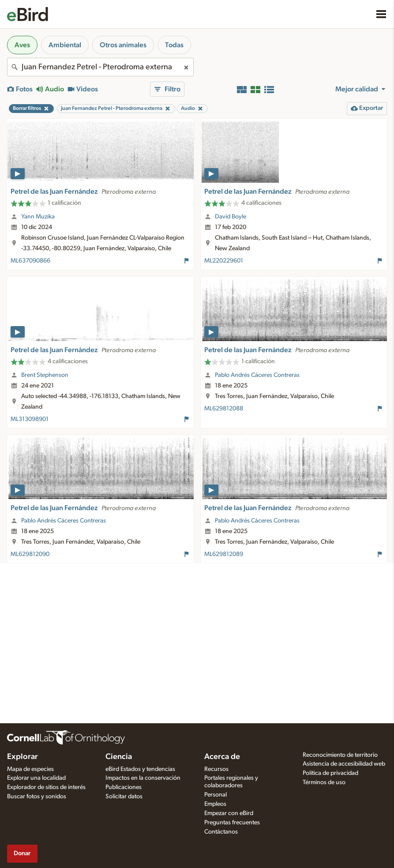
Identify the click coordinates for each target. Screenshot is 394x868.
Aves (22, 45)
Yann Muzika (38, 217)
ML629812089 (224, 554)
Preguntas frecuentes (232, 823)
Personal (216, 795)
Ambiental (65, 45)
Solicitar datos (124, 797)
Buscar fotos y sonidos (37, 797)
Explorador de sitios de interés (46, 787)
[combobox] (100, 67)
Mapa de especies (30, 769)
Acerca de (222, 757)
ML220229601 (224, 261)
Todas (174, 45)
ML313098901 (30, 419)
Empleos (215, 804)
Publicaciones (124, 787)
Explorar (23, 757)
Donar (22, 853)
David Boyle (231, 217)
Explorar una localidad (36, 778)
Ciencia (119, 757)
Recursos (216, 769)
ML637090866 (30, 261)
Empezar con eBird (229, 813)
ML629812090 (30, 554)
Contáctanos (221, 832)
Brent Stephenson (45, 375)
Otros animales (123, 45)
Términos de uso (324, 782)
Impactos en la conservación (143, 778)
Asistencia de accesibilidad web (344, 764)
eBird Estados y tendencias (140, 769)
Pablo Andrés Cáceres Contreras (257, 375)
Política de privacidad (330, 773)
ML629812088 (224, 409)
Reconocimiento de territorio (340, 755)
